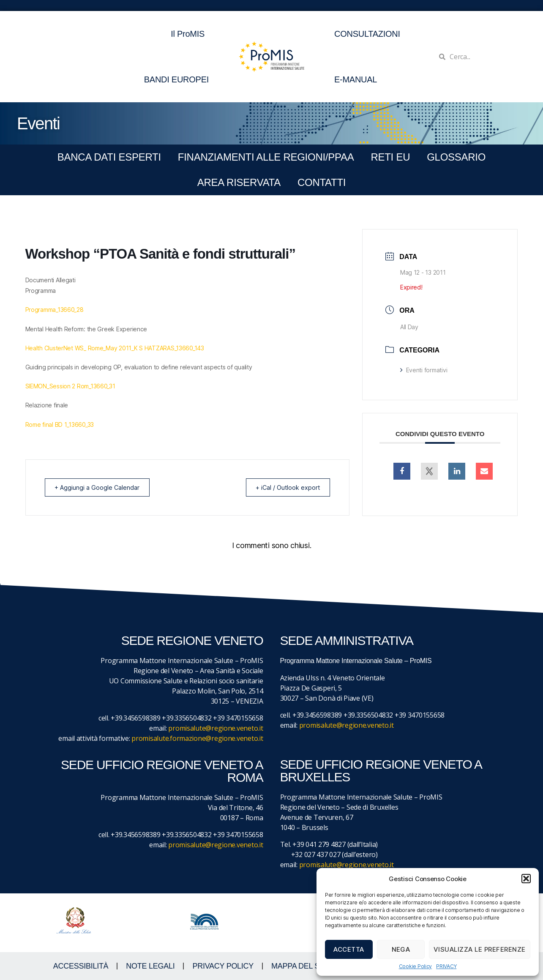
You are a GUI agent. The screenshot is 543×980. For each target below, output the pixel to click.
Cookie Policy (416, 966)
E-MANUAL (356, 79)
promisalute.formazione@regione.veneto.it (197, 738)
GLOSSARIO (456, 157)
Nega (401, 949)
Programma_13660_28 (55, 310)
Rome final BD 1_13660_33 (60, 424)
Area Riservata (239, 182)
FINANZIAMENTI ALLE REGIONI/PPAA (266, 157)
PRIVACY (446, 966)
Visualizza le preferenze (480, 949)
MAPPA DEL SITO (302, 966)
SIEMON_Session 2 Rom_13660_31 (70, 386)
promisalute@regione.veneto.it (216, 728)
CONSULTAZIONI (367, 34)
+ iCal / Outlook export (285, 487)
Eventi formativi (424, 370)
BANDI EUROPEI (176, 79)
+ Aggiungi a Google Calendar (100, 487)
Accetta (349, 949)
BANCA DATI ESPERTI (109, 157)
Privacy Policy (223, 966)
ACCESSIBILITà (81, 966)
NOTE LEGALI (150, 966)
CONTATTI (322, 182)
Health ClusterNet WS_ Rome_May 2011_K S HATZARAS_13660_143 (115, 348)
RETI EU (390, 157)
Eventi (38, 123)
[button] (526, 879)
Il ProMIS (190, 34)
